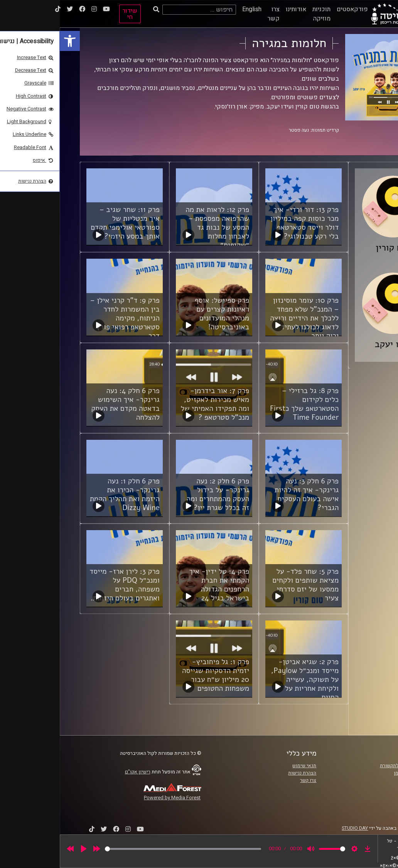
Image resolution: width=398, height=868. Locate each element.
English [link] (192, 9)
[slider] (123, 849)
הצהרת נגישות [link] (242, 773)
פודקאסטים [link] (293, 9)
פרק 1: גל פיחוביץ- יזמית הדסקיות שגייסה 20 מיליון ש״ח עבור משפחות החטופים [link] (156, 675)
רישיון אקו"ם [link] (78, 772)
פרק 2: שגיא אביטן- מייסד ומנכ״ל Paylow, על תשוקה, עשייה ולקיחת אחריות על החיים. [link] (245, 680)
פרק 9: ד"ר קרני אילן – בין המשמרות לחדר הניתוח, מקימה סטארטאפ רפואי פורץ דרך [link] (65, 318)
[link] (10, 41)
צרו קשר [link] (214, 14)
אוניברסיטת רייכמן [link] (353, 773)
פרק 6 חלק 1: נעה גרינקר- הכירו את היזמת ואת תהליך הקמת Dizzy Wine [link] (65, 494)
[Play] (24, 849)
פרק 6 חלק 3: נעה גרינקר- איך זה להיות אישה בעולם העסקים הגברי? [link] (247, 494)
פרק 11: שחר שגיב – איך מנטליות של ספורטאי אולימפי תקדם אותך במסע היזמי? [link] (65, 223)
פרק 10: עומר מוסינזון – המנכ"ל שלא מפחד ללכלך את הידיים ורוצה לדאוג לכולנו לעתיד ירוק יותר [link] (245, 318)
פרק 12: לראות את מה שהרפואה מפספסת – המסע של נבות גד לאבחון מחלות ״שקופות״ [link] (158, 227)
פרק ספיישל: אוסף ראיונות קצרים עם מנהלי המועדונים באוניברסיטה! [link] (162, 314)
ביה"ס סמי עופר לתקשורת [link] (346, 766)
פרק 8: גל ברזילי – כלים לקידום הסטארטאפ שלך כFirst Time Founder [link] (245, 404)
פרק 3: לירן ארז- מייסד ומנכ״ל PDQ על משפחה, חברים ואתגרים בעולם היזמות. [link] (65, 585)
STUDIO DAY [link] (295, 828)
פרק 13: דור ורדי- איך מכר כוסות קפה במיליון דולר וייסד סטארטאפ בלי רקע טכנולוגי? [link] (245, 223)
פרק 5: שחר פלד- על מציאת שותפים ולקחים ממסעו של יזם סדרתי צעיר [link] (246, 585)
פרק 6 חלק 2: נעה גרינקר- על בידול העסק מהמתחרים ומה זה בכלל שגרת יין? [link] (158, 494)
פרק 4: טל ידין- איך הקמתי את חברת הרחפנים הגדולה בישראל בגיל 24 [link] (159, 585)
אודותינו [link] (236, 9)
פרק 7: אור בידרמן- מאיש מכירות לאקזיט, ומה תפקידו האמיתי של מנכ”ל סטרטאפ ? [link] (155, 404)
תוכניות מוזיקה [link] (262, 14)
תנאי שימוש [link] (245, 766)
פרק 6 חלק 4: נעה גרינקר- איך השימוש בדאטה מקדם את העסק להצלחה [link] (66, 404)
